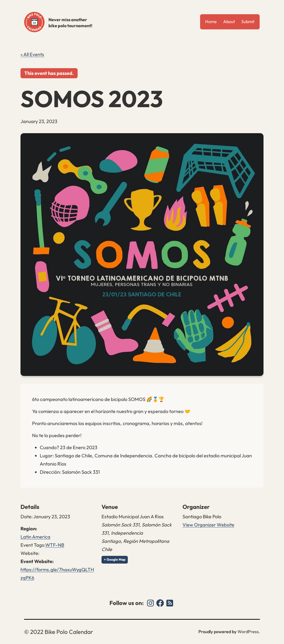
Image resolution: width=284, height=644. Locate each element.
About (229, 22)
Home (211, 22)
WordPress (248, 632)
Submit (248, 22)
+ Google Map (115, 559)
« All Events (32, 54)
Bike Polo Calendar (34, 22)
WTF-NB (55, 545)
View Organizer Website (208, 525)
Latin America (35, 537)
